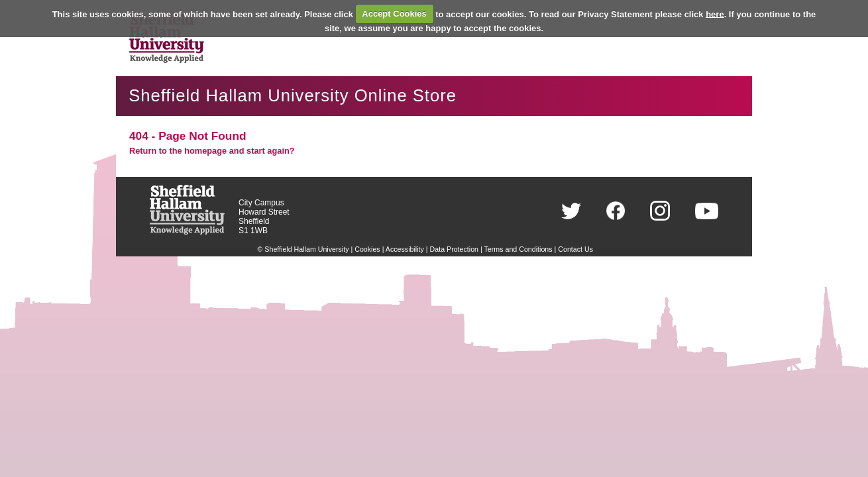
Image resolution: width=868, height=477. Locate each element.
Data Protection (454, 249)
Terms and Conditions (518, 249)
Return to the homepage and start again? (212, 151)
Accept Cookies (394, 14)
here (715, 14)
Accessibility (405, 249)
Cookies (367, 249)
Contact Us (575, 249)
